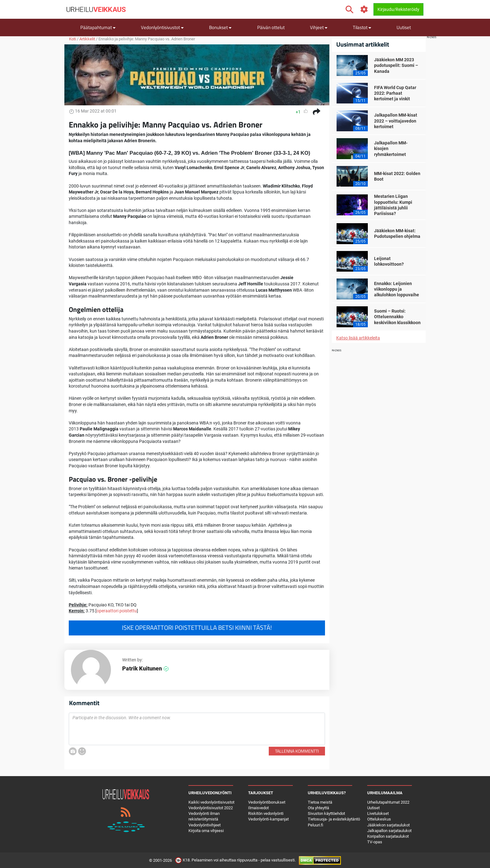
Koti (72, 39)
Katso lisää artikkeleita (358, 338)
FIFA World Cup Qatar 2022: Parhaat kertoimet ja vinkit (395, 93)
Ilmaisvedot (258, 808)
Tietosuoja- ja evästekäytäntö (334, 819)
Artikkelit (87, 39)
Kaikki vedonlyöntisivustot (211, 802)
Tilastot (362, 27)
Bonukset (220, 27)
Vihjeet (319, 27)
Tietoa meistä (320, 802)
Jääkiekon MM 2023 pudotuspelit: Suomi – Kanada (396, 65)
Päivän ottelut (271, 27)
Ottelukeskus (379, 819)
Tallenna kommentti (297, 751)
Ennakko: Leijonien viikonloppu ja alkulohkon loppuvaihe (397, 289)
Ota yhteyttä (318, 808)
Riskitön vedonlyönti (266, 813)
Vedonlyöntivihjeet (205, 825)
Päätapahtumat (98, 27)
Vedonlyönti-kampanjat (268, 819)
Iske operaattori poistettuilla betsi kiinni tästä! (197, 628)
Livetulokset (378, 813)
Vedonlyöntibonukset (267, 802)
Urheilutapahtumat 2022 (388, 802)
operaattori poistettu (117, 611)
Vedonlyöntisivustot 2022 (211, 808)
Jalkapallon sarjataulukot (389, 831)
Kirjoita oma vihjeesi (206, 831)
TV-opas (375, 842)
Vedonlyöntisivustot (162, 27)
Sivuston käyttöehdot (326, 813)
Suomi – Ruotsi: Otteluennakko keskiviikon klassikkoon (397, 317)
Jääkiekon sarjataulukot (388, 825)
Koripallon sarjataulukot (388, 836)
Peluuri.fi (315, 825)
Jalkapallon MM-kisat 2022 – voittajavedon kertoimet (396, 121)
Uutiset (404, 27)
